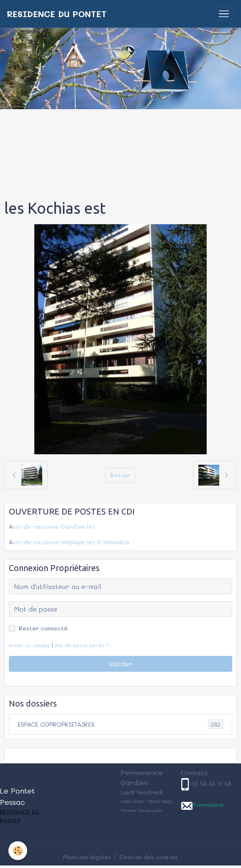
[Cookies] (18, 851)
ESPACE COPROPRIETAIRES (120, 724)
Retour (120, 475)
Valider (120, 664)
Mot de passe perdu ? (82, 645)
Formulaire (209, 805)
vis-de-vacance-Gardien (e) (54, 526)
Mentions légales (87, 857)
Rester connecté (43, 628)
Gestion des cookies (149, 857)
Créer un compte (29, 645)
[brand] (57, 14)
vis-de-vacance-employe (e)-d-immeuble (71, 542)
